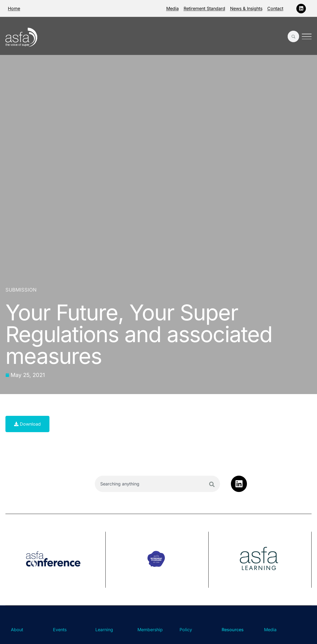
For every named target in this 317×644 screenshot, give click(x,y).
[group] (56, 560)
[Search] (212, 484)
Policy (186, 630)
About (17, 630)
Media (172, 8)
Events (60, 630)
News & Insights (246, 8)
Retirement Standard (204, 8)
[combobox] (157, 484)
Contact (275, 8)
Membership (150, 630)
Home (14, 8)
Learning (104, 630)
